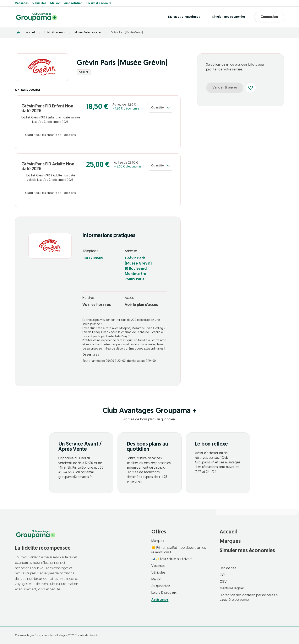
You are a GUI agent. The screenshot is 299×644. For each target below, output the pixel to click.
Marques (158, 541)
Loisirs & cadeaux (99, 4)
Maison (55, 4)
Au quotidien (73, 4)
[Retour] (18, 33)
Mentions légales (232, 589)
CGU (223, 575)
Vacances (22, 4)
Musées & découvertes (88, 33)
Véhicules (39, 4)
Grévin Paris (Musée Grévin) (127, 33)
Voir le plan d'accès (141, 305)
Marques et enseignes (184, 17)
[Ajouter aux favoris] (251, 88)
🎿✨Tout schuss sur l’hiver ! (172, 559)
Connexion (269, 17)
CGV (223, 582)
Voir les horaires (97, 305)
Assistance (160, 600)
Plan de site (228, 568)
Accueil (31, 33)
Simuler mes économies (229, 17)
